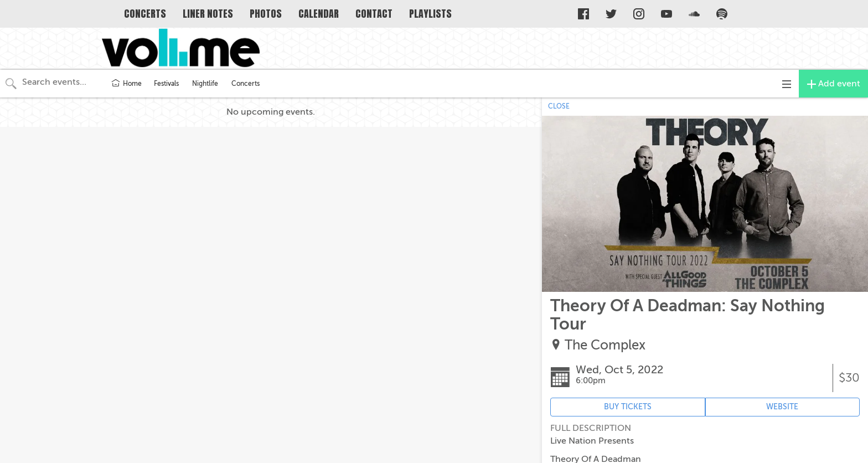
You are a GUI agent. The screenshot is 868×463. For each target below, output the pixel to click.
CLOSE (559, 106)
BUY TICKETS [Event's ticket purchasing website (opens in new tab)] (628, 407)
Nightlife (205, 84)
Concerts (246, 84)
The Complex (605, 345)
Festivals (166, 84)
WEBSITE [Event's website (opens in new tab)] (782, 407)
